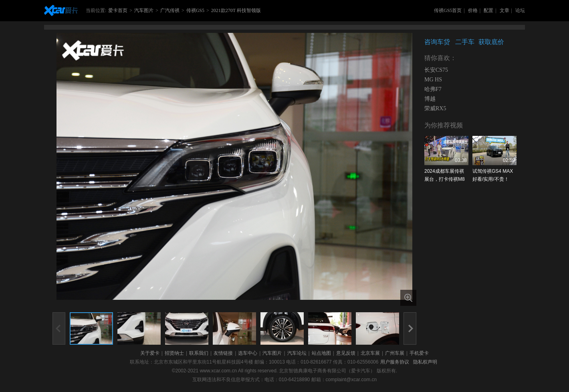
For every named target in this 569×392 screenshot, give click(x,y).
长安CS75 (436, 70)
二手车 (465, 42)
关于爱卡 (150, 353)
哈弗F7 (433, 89)
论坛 (520, 10)
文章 (504, 10)
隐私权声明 (425, 362)
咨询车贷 (437, 42)
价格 (473, 10)
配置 (488, 10)
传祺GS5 (195, 10)
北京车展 (370, 353)
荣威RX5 (435, 108)
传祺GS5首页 (448, 10)
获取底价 (491, 42)
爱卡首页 (118, 10)
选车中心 (248, 353)
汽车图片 (144, 10)
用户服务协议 (395, 362)
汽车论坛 (297, 353)
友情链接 (223, 353)
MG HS (433, 80)
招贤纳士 (174, 353)
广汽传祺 (170, 10)
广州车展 (395, 353)
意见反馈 (346, 353)
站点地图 (321, 353)
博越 (430, 99)
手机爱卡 (419, 353)
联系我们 (199, 353)
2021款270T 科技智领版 (236, 10)
